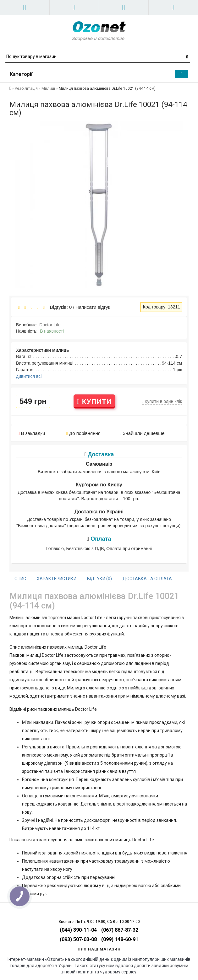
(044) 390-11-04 (78, 930)
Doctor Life (50, 325)
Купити (94, 402)
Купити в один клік (162, 401)
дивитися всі (29, 376)
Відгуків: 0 (59, 307)
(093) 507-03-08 (78, 939)
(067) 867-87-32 (120, 930)
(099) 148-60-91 (120, 939)
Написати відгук (93, 307)
